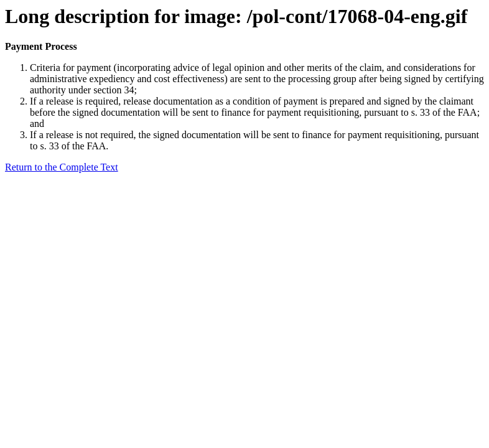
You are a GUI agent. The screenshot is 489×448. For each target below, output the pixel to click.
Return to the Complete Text (62, 167)
